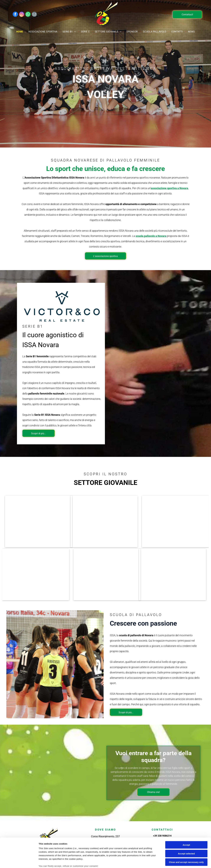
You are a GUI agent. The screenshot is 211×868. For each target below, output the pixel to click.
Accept (186, 822)
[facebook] (15, 15)
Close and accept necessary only (186, 840)
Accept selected (186, 831)
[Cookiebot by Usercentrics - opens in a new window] (19, 862)
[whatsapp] (28, 15)
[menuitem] (20, 32)
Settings (150, 862)
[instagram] (22, 15)
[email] (34, 15)
